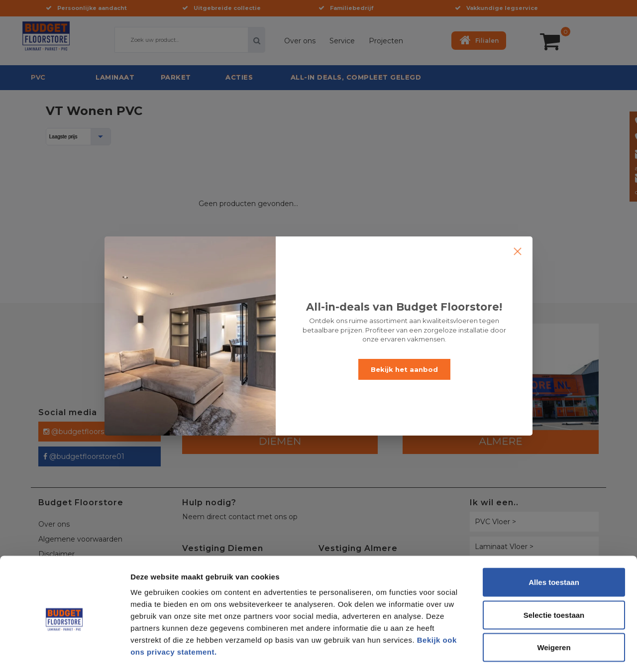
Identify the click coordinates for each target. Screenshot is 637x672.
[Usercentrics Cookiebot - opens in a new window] (64, 653)
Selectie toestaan (554, 574)
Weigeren (554, 607)
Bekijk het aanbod (404, 369)
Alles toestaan (554, 541)
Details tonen (538, 652)
